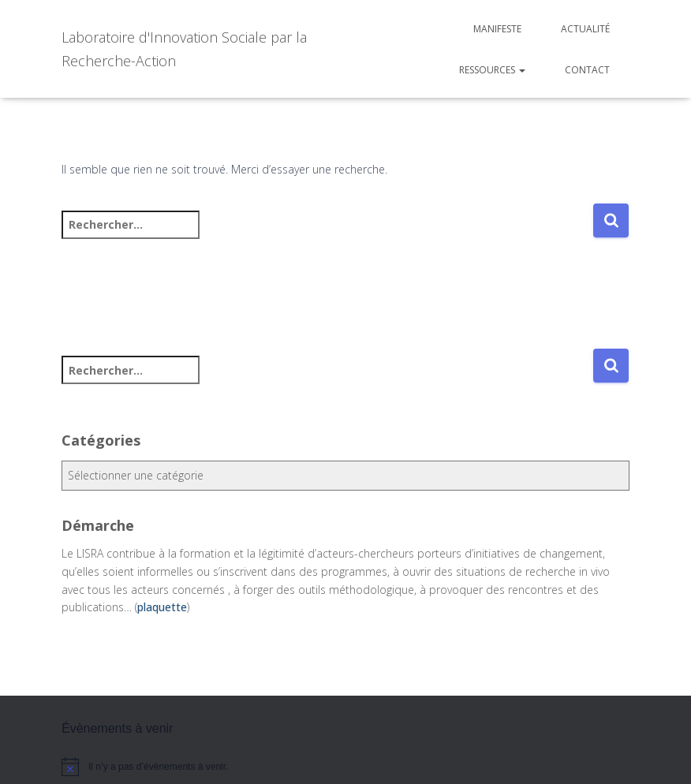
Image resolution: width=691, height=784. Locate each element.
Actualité (585, 29)
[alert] (345, 767)
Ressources (492, 70)
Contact (587, 70)
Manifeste (497, 29)
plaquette (162, 607)
